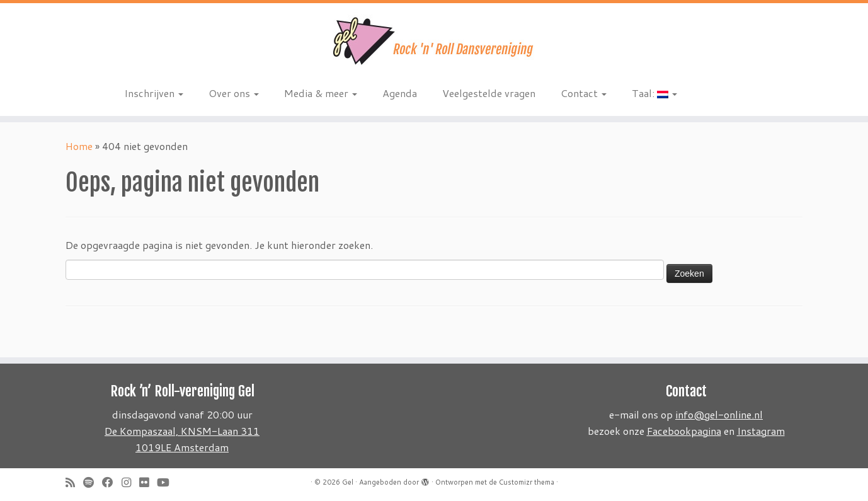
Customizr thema (527, 482)
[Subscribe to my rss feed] (74, 482)
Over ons (234, 93)
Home (79, 146)
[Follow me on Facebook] (112, 482)
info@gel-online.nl (719, 414)
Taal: (654, 93)
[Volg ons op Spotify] (93, 482)
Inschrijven (154, 93)
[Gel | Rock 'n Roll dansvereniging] (434, 41)
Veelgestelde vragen (489, 93)
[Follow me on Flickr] (148, 482)
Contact (584, 93)
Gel (348, 482)
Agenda (400, 93)
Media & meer (321, 93)
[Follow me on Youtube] (167, 482)
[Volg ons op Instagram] (130, 482)
